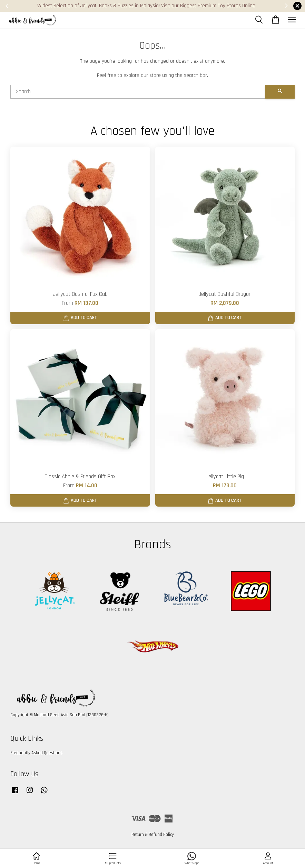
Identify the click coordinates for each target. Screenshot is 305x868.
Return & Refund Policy (153, 835)
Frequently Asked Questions (36, 753)
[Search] (138, 92)
